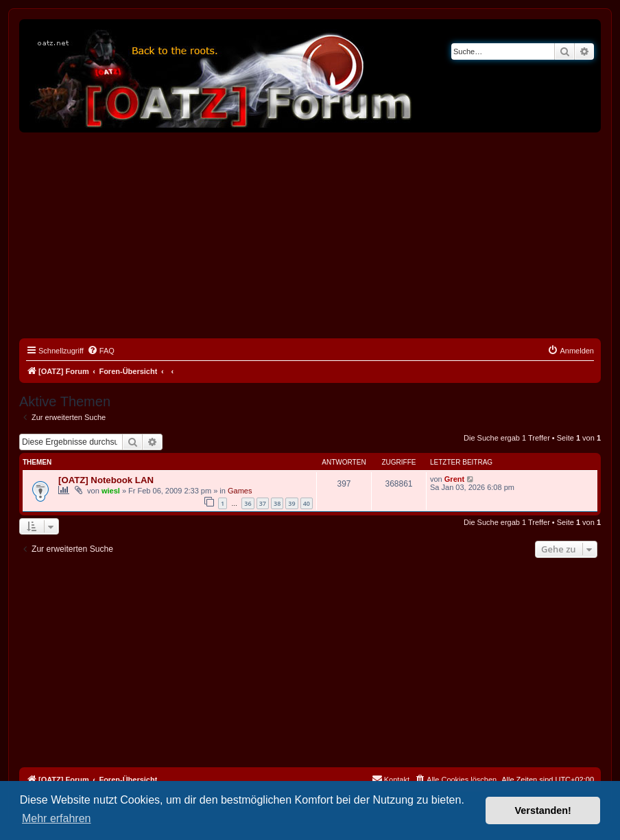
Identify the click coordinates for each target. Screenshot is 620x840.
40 (307, 503)
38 (277, 503)
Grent (454, 479)
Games (240, 491)
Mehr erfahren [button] (57, 818)
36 (248, 503)
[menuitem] (101, 351)
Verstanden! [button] (543, 810)
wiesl (111, 491)
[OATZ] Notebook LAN (106, 480)
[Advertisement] (310, 235)
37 (263, 503)
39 (291, 503)
